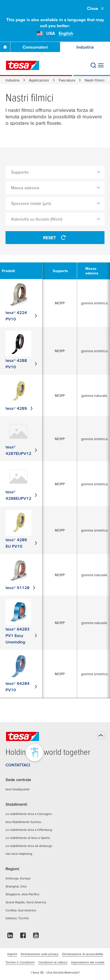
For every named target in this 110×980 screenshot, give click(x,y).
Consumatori (35, 47)
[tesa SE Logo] (23, 65)
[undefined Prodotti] (11, 271)
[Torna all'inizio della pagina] (101, 735)
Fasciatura (67, 80)
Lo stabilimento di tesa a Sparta (28, 838)
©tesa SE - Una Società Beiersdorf (55, 972)
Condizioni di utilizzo (53, 962)
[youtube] (36, 937)
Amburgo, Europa (18, 878)
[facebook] (23, 937)
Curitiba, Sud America (21, 910)
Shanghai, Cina (16, 886)
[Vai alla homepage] (5, 47)
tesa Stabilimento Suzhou (23, 822)
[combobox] (55, 172)
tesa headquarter (18, 789)
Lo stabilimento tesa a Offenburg (29, 830)
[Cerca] (93, 65)
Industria (85, 47)
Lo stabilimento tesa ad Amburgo (29, 846)
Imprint (12, 954)
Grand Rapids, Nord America (26, 902)
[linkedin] (10, 937)
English (66, 33)
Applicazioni (39, 80)
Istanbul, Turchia (17, 918)
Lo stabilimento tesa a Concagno (29, 814)
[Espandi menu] (101, 65)
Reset (55, 238)
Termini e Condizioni (20, 962)
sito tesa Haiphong (19, 854)
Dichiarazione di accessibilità (82, 954)
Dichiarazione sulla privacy (40, 954)
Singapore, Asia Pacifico (22, 894)
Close (96, 8)
